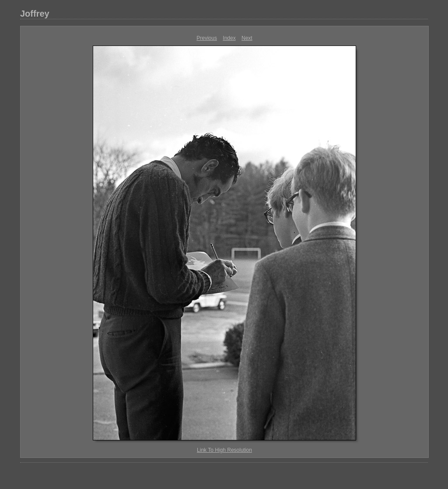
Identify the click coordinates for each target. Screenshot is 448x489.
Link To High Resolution (224, 450)
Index (229, 38)
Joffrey (35, 14)
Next (247, 38)
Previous (207, 38)
